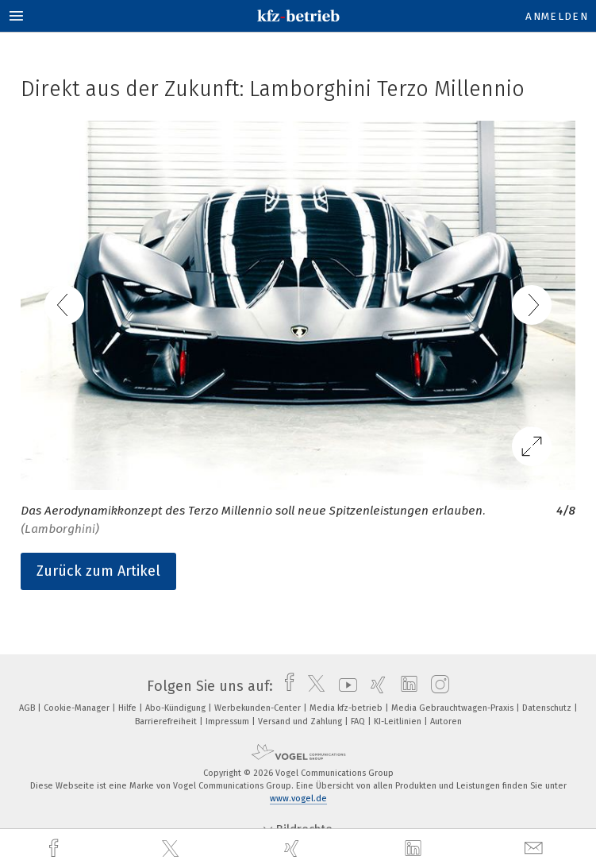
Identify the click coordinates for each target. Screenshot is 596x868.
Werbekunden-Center (259, 708)
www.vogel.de (298, 799)
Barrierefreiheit (167, 721)
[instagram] (436, 686)
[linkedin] (415, 849)
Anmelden (557, 16)
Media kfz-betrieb (347, 708)
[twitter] (172, 849)
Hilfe (129, 708)
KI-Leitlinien (399, 721)
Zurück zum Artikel (98, 571)
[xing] (294, 849)
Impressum (229, 721)
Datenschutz (548, 708)
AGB (28, 708)
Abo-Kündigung (177, 708)
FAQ (359, 721)
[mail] (536, 849)
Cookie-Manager (78, 708)
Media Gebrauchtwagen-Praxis (454, 708)
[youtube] (344, 686)
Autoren (446, 721)
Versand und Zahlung (301, 721)
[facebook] (56, 849)
